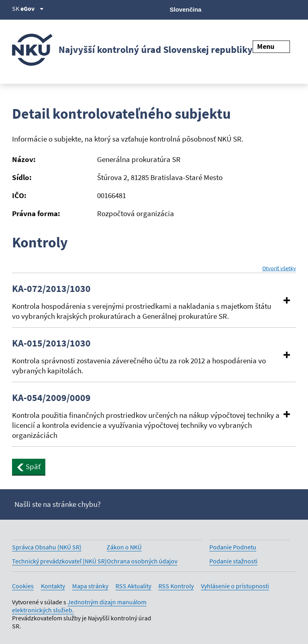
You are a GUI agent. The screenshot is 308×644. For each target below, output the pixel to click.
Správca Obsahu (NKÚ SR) (47, 547)
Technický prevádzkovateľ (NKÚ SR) (59, 561)
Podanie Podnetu (233, 547)
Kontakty (53, 586)
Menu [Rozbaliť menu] (271, 46)
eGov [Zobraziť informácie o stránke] (32, 8)
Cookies (23, 586)
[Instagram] (291, 9)
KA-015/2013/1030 (51, 343)
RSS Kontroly (176, 586)
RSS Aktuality (133, 586)
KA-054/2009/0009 (51, 398)
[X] (237, 9)
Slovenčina (185, 9)
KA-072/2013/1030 (51, 289)
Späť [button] (29, 466)
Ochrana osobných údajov (142, 561)
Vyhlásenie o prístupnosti (235, 586)
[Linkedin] (277, 9)
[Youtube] (264, 9)
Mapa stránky (90, 586)
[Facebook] (250, 9)
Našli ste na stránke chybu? (58, 504)
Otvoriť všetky (279, 268)
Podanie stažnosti (233, 561)
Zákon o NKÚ (124, 547)
